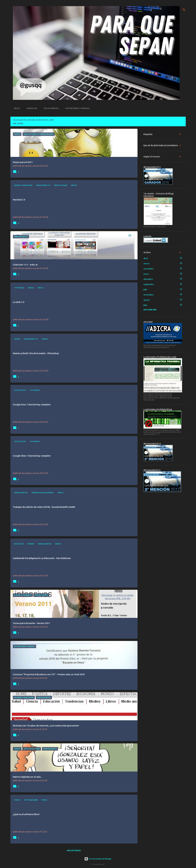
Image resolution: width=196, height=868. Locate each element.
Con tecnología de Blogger (98, 859)
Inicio (16, 108)
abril (146, 258)
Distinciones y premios (77, 108)
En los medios (50, 108)
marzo (147, 264)
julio (145, 290)
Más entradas (74, 850)
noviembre (149, 269)
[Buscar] (184, 10)
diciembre (148, 279)
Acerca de (31, 108)
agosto (147, 300)
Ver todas (18, 123)
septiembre (149, 284)
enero (146, 274)
